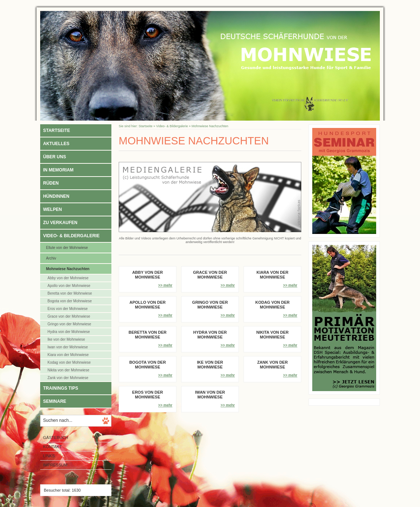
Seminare (55, 401)
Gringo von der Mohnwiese (69, 324)
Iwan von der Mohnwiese (68, 347)
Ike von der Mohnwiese (66, 339)
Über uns (55, 157)
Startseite (57, 130)
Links (49, 456)
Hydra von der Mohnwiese (69, 332)
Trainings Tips (61, 388)
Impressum (55, 465)
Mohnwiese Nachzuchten (68, 269)
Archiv (51, 258)
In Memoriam (58, 170)
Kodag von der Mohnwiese (69, 362)
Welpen (52, 209)
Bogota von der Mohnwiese (70, 301)
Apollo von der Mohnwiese (69, 286)
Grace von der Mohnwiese (69, 316)
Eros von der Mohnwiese (68, 309)
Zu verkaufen (60, 223)
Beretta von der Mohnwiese (70, 293)
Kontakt (52, 447)
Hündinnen (56, 196)
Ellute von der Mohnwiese (67, 248)
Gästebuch (56, 438)
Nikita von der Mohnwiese (68, 370)
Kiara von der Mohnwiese (68, 355)
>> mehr (165, 285)
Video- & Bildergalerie (71, 236)
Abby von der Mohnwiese (68, 278)
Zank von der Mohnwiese (68, 378)
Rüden (51, 183)
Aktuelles (56, 144)
